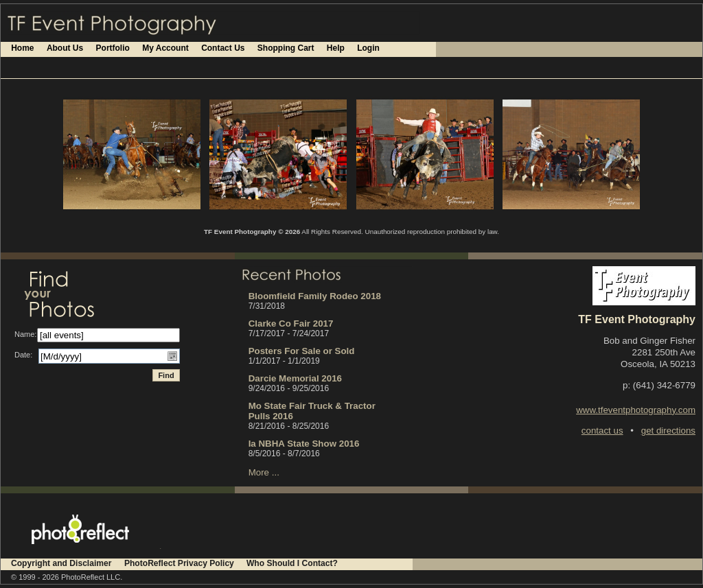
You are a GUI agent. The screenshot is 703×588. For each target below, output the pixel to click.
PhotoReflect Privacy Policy (179, 563)
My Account (165, 48)
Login (368, 48)
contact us (602, 431)
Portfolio (113, 48)
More (259, 472)
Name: (25, 334)
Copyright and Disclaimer (62, 563)
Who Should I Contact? (292, 563)
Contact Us (223, 48)
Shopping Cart (286, 48)
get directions (668, 431)
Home (22, 48)
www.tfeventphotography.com (636, 410)
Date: (23, 355)
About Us (65, 48)
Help (336, 48)
